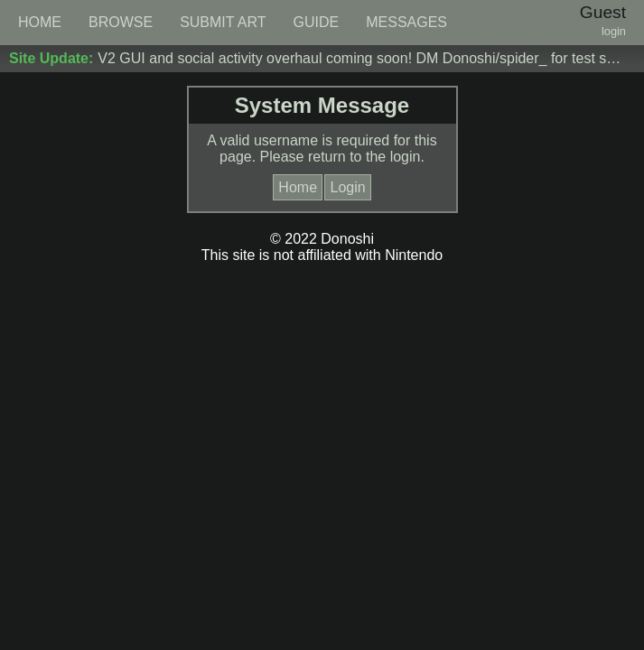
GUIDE (317, 22)
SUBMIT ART (223, 22)
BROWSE (121, 22)
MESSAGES (406, 22)
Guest (603, 12)
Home (298, 187)
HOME (40, 22)
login (614, 31)
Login (347, 187)
